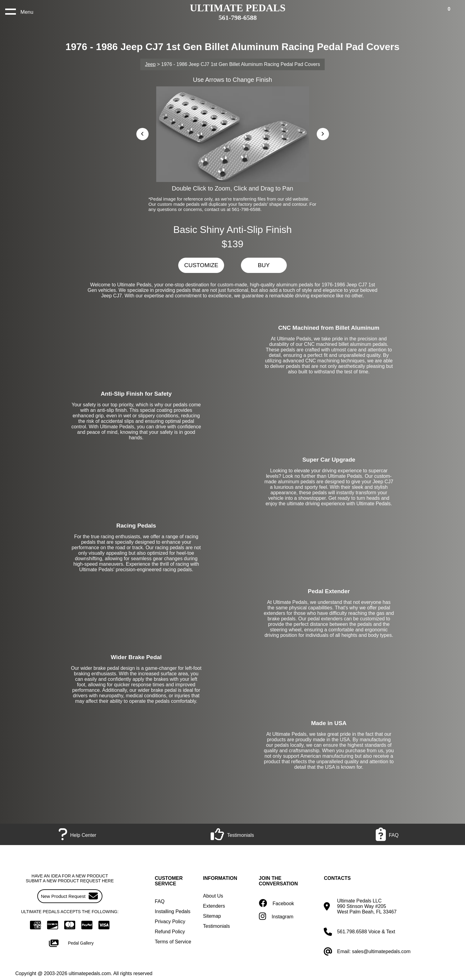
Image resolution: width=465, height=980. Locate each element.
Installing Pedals (173, 911)
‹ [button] (142, 133)
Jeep (150, 64)
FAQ (160, 901)
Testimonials (216, 926)
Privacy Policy (170, 922)
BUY (264, 265)
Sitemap (212, 916)
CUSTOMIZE (201, 265)
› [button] (323, 133)
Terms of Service (173, 942)
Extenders (214, 906)
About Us (213, 896)
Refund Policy (170, 932)
